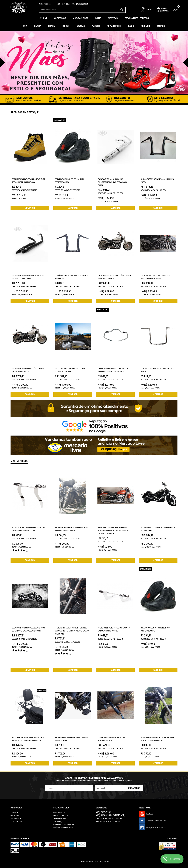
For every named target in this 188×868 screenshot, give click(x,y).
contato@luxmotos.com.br (108, 808)
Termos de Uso (60, 805)
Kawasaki (81, 26)
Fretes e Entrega (61, 802)
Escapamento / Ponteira (137, 18)
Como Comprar (60, 799)
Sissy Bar (113, 18)
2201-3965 (64, 4)
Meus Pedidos (45, 4)
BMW (25, 26)
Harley (38, 26)
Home (45, 18)
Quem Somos (16, 802)
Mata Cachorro (81, 18)
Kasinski (161, 26)
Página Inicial (16, 799)
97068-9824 (82, 4)
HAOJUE (65, 26)
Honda (52, 26)
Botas (98, 18)
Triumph (146, 26)
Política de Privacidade (63, 814)
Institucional (16, 795)
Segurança (58, 808)
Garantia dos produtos (64, 811)
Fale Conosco (16, 808)
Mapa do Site (16, 805)
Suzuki (131, 26)
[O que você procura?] (122, 10)
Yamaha (96, 26)
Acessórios (60, 18)
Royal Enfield (114, 26)
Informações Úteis (61, 795)
